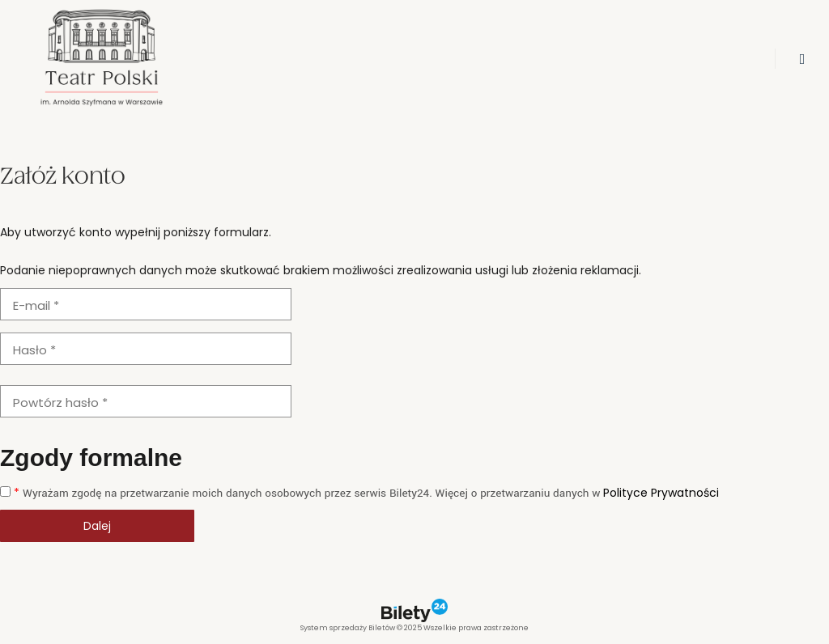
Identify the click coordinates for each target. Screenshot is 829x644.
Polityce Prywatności (661, 493)
